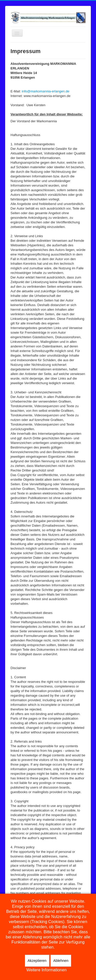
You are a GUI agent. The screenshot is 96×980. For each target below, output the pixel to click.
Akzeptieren (37, 961)
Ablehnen (61, 961)
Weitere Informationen (46, 970)
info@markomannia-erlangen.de (46, 91)
